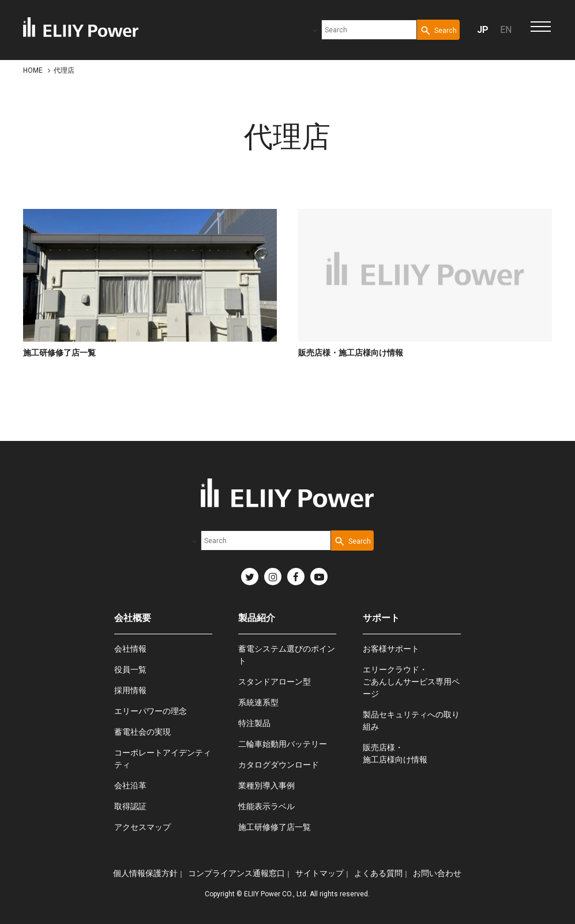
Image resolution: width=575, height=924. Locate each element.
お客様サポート (391, 649)
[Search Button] (438, 30)
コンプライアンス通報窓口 (236, 873)
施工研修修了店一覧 (275, 827)
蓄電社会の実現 (142, 732)
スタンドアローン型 (275, 682)
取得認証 (130, 806)
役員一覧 (130, 669)
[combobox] (369, 30)
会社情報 (130, 649)
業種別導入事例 (266, 785)
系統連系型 (258, 702)
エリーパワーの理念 (151, 711)
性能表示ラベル (266, 806)
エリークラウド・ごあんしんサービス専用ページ (411, 682)
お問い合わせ (437, 873)
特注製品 (254, 723)
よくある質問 (378, 873)
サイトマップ (320, 873)
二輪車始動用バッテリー (283, 744)
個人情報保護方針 (145, 873)
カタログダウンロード (279, 765)
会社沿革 (130, 785)
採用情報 (130, 690)
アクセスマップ (142, 827)
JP (483, 30)
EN (506, 30)
